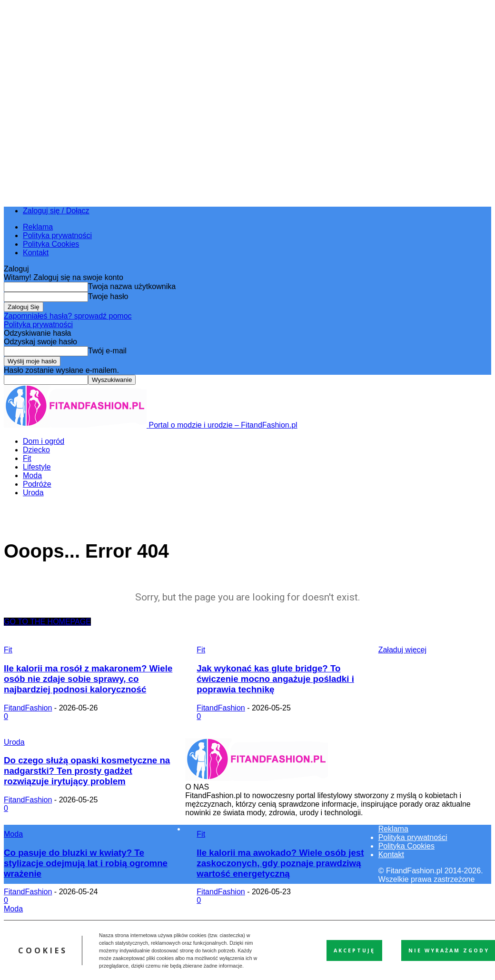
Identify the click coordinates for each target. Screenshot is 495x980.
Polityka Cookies (51, 244)
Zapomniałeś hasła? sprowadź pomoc (68, 316)
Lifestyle (37, 467)
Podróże (37, 484)
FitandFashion (28, 708)
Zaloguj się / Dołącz (56, 211)
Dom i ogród (44, 441)
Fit (27, 458)
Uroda (33, 493)
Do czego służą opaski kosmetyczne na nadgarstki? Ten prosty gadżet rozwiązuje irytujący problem (87, 771)
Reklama (38, 227)
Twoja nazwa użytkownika (132, 286)
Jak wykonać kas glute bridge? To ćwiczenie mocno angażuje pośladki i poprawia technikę (275, 679)
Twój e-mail (107, 351)
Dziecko (36, 450)
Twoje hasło (108, 296)
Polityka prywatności (57, 235)
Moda (32, 475)
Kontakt (36, 253)
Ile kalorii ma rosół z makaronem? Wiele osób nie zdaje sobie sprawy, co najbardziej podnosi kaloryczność (88, 679)
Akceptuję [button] (354, 950)
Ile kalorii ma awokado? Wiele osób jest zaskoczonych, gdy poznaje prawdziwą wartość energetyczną (280, 863)
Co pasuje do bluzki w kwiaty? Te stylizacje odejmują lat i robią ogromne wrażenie (86, 863)
